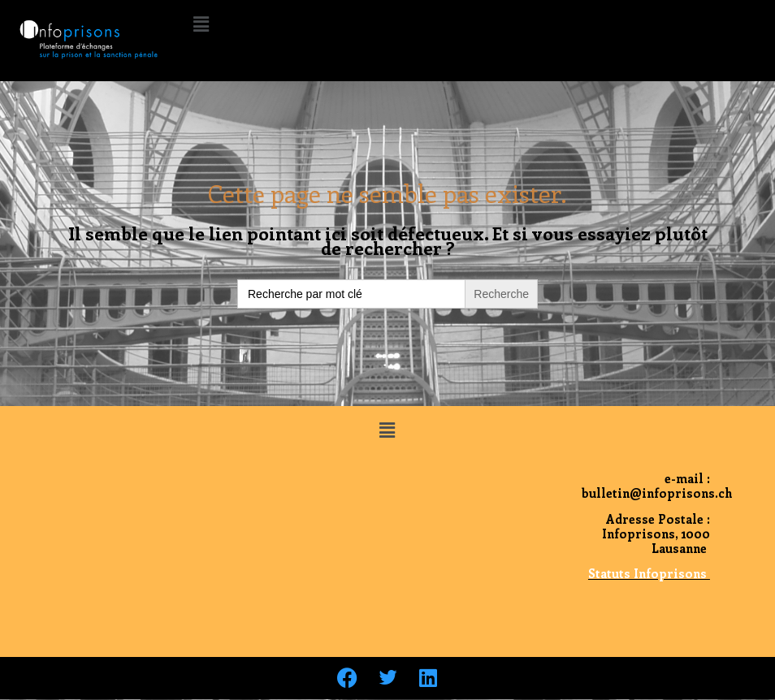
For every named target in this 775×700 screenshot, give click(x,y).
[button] (201, 24)
